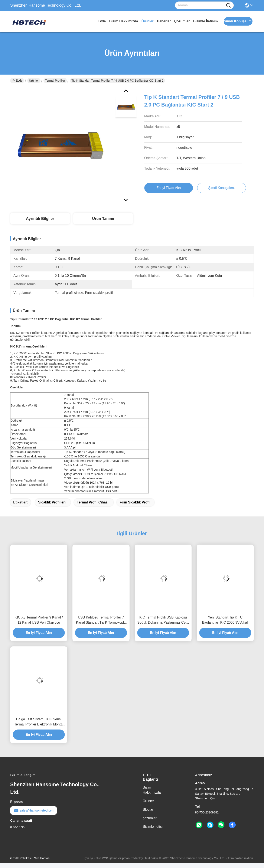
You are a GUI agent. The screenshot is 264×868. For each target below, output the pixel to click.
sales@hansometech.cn (34, 810)
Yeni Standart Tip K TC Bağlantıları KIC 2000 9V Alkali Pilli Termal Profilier (225, 620)
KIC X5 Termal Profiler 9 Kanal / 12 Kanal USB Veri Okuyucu (39, 620)
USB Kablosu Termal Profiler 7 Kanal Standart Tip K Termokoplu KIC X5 (101, 620)
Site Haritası (42, 858)
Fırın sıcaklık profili (136, 502)
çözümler (182, 21)
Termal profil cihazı (93, 502)
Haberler (164, 21)
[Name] (228, 5)
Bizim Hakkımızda (124, 21)
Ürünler (148, 21)
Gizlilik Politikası (21, 858)
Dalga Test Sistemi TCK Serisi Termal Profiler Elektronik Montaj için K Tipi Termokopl (39, 722)
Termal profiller (55, 81)
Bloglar (148, 810)
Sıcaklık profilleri (52, 502)
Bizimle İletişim (205, 21)
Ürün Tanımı (103, 219)
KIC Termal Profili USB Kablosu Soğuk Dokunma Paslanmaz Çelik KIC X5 (163, 620)
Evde (102, 21)
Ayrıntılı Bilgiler (40, 219)
